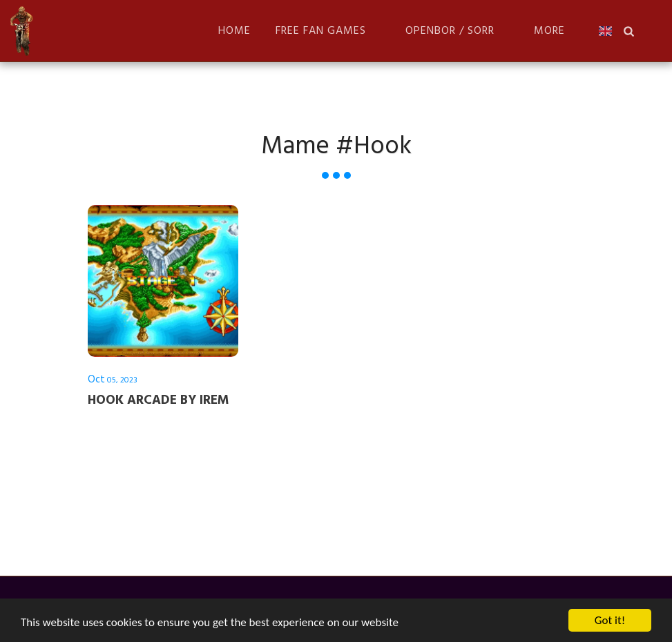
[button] (328, 31)
